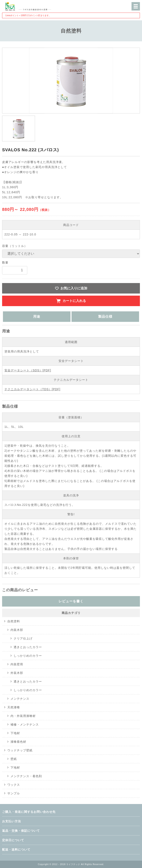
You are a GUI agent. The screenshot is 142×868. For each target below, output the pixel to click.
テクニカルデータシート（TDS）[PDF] (32, 389)
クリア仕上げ (23, 638)
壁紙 (14, 759)
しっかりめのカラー (28, 656)
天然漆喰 (14, 707)
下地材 (15, 733)
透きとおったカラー (28, 647)
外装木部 (17, 673)
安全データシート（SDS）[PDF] (28, 370)
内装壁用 (17, 664)
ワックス (14, 785)
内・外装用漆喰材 (23, 716)
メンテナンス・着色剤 (26, 776)
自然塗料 (14, 621)
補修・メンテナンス (25, 724)
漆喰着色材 (18, 742)
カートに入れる (74, 301)
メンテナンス (20, 699)
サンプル (14, 793)
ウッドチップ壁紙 (20, 750)
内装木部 (17, 630)
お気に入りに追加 (74, 288)
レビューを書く (71, 601)
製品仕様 (105, 317)
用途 (37, 317)
